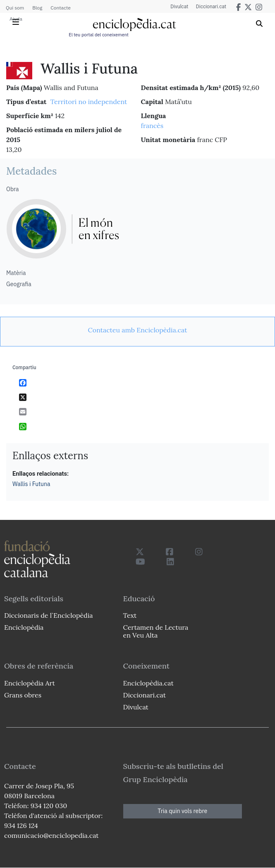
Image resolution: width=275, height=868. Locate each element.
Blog (37, 8)
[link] (137, 330)
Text (130, 615)
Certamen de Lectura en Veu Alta (156, 631)
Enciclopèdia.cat (148, 683)
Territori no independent (89, 102)
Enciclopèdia (24, 627)
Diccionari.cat (211, 7)
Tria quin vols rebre (182, 811)
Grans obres (23, 695)
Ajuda (16, 19)
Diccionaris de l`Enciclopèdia (48, 615)
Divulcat (178, 7)
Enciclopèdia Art (30, 683)
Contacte (60, 8)
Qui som (15, 8)
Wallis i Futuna (31, 484)
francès (152, 126)
